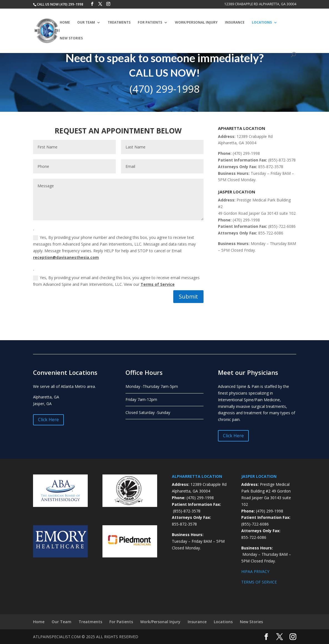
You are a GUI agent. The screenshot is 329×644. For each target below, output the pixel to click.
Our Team (86, 23)
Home (65, 23)
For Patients (150, 23)
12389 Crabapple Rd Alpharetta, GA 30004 (260, 4)
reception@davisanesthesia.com (66, 257)
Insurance (235, 23)
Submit (188, 296)
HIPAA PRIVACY (255, 571)
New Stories (71, 38)
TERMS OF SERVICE (259, 582)
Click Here (48, 420)
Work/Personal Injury (196, 23)
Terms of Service (158, 284)
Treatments (119, 23)
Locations (262, 23)
